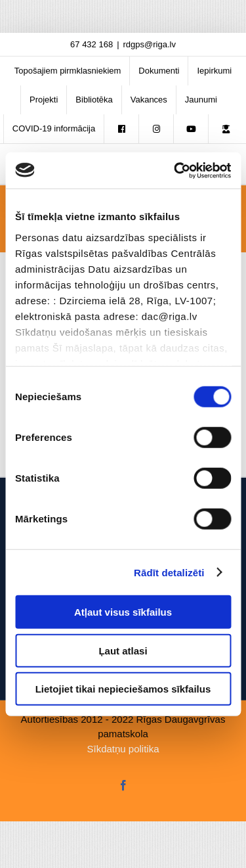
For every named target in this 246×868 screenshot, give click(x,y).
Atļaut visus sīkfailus (123, 612)
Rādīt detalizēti (169, 572)
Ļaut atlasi (123, 650)
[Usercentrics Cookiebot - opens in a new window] (175, 170)
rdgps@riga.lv (150, 44)
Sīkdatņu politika (123, 749)
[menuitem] (68, 71)
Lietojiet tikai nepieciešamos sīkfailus (123, 689)
